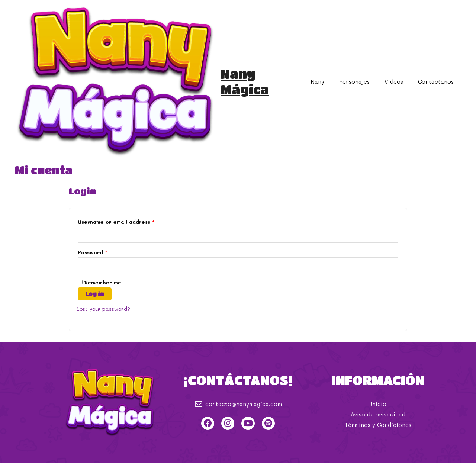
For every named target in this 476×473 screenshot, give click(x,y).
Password (93, 261)
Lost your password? (105, 318)
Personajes (364, 86)
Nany (331, 86)
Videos (399, 86)
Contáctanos (438, 86)
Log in (95, 303)
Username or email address (116, 230)
